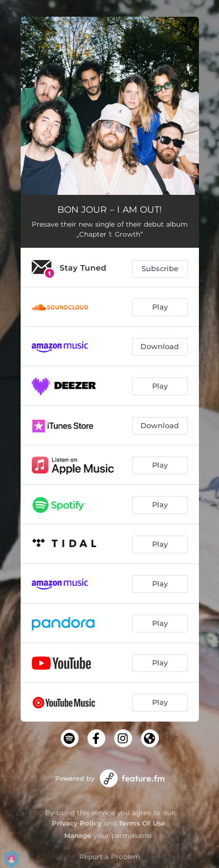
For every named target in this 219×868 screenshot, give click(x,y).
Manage (78, 835)
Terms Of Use (142, 823)
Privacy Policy (77, 823)
